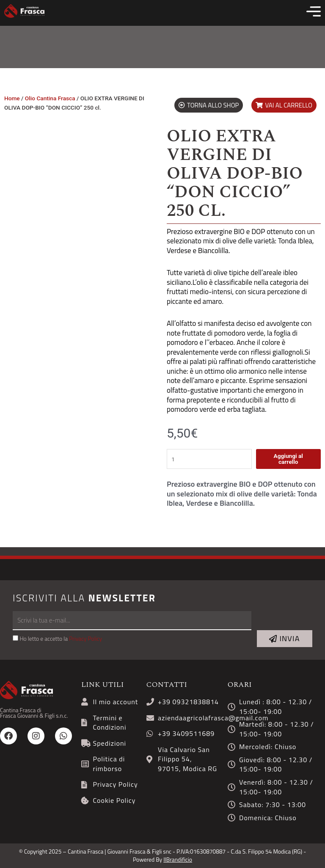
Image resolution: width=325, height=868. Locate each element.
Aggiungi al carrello (288, 459)
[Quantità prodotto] (209, 459)
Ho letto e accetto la (61, 639)
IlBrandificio (178, 860)
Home (12, 98)
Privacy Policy (85, 639)
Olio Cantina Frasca (50, 98)
